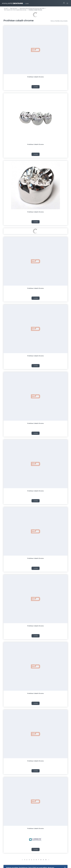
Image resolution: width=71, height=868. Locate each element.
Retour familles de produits (59, 21)
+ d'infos (36, 98)
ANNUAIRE (15, 3)
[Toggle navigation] (67, 3)
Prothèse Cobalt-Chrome (35, 77)
